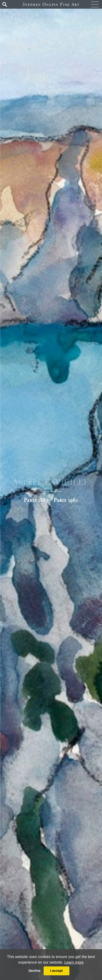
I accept (57, 971)
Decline (35, 971)
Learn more (74, 962)
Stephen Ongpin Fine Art (51, 4)
